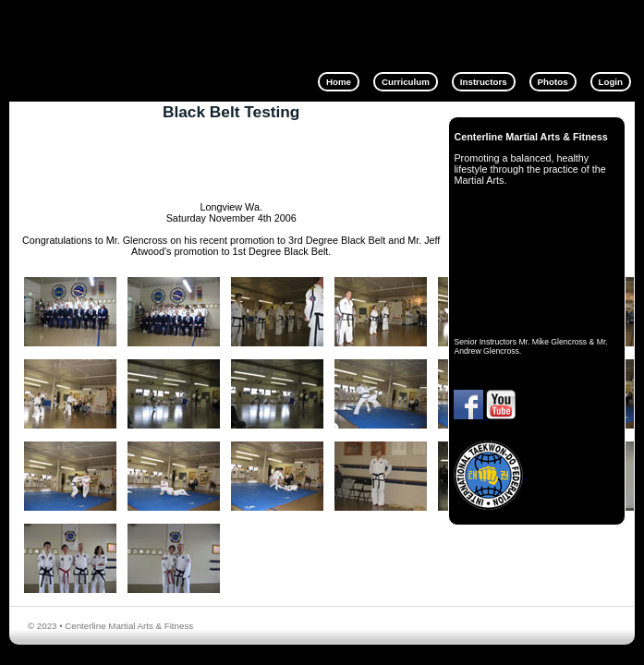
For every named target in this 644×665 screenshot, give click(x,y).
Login (611, 82)
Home (339, 82)
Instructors (484, 82)
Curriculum (406, 82)
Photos (553, 82)
